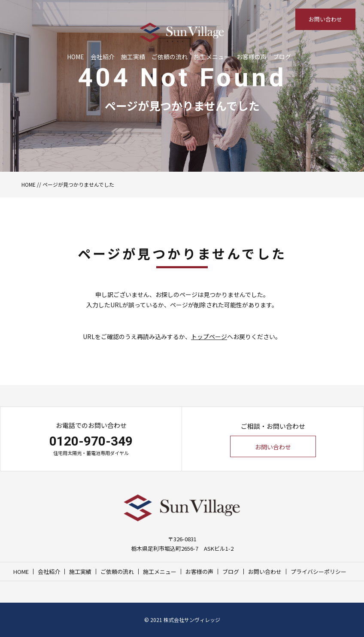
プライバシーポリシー (318, 572)
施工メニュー (212, 57)
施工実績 (133, 57)
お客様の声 (252, 57)
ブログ (282, 57)
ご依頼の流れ (170, 57)
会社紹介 (103, 57)
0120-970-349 (91, 441)
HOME (76, 57)
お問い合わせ (325, 19)
